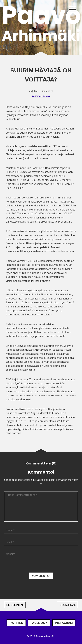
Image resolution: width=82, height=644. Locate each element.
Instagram (64, 623)
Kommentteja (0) (41, 463)
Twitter (16, 623)
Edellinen (15, 605)
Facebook (39, 623)
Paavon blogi (41, 96)
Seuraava (68, 605)
